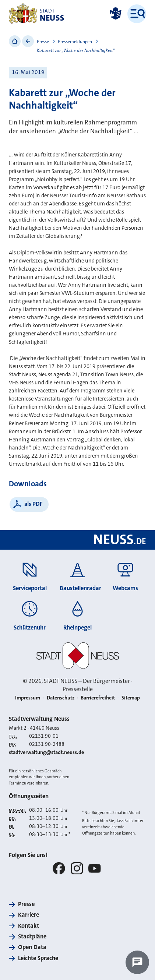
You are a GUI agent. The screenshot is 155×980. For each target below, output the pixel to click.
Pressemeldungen (75, 42)
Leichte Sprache (38, 958)
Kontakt (29, 926)
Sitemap (131, 698)
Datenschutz (61, 698)
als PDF (34, 504)
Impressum (28, 698)
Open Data (32, 947)
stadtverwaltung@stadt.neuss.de (46, 752)
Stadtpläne (32, 936)
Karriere (29, 915)
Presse (43, 42)
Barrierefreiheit (98, 698)
